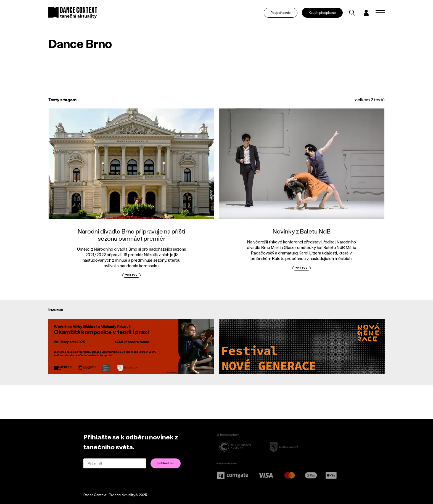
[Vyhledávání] (352, 13)
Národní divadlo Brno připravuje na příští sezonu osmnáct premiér (131, 235)
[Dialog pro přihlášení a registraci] (366, 13)
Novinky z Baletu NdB (302, 231)
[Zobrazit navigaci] (380, 13)
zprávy (132, 275)
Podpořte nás (281, 13)
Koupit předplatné (322, 13)
